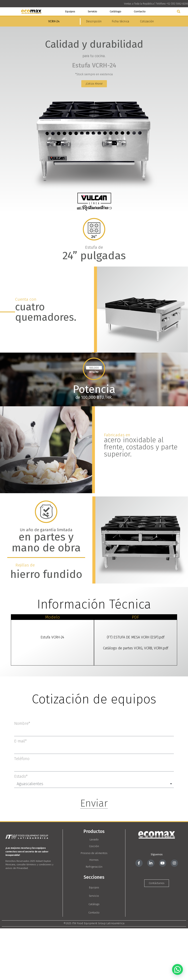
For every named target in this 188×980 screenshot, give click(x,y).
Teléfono (22, 759)
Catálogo (116, 11)
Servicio (92, 11)
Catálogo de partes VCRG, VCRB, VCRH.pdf (136, 648)
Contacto (140, 11)
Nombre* (22, 723)
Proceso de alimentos (94, 853)
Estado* (21, 776)
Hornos (94, 860)
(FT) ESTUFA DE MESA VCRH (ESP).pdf (136, 637)
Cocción (94, 846)
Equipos (70, 11)
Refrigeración (94, 867)
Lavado (94, 839)
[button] (179, 12)
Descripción (94, 21)
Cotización (147, 21)
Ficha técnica (120, 21)
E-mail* (20, 741)
